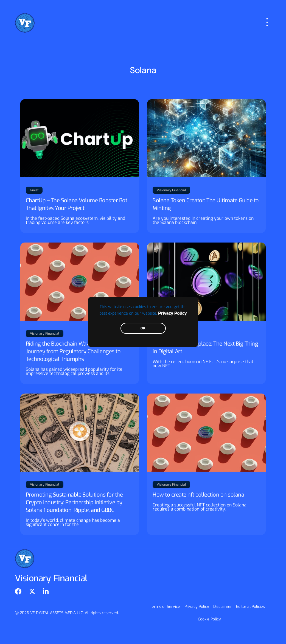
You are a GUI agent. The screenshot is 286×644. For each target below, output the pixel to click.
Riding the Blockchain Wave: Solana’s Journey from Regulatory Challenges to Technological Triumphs (73, 351)
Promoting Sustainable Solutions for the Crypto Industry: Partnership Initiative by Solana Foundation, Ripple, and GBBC (74, 502)
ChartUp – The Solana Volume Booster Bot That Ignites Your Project (77, 204)
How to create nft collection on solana (198, 495)
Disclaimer (223, 607)
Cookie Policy (209, 619)
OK (143, 328)
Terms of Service (165, 607)
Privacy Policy (172, 313)
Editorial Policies (250, 607)
